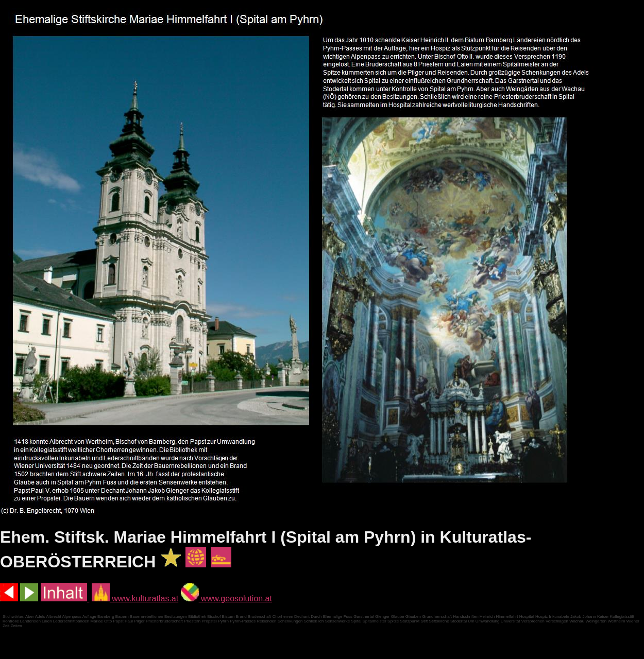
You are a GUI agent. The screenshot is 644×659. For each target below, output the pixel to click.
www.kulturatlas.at (135, 599)
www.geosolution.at (226, 599)
